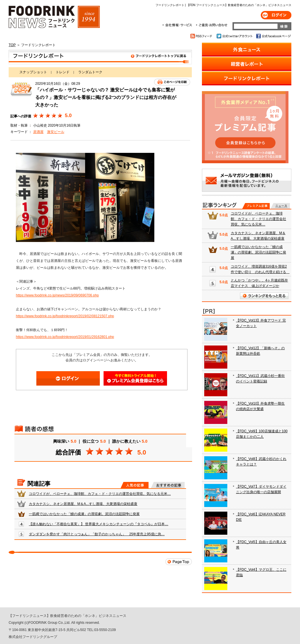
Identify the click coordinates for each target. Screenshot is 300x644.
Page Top (179, 562)
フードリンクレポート (100, 57)
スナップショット (33, 72)
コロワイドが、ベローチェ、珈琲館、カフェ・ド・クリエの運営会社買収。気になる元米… (100, 494)
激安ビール (56, 132)
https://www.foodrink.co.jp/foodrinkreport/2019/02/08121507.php (65, 316)
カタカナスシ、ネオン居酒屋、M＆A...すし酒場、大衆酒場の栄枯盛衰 (83, 504)
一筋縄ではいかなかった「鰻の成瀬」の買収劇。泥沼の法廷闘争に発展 (84, 514)
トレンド (63, 72)
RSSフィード (202, 36)
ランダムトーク (90, 72)
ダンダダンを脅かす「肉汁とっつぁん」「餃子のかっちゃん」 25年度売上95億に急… (97, 534)
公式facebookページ (273, 36)
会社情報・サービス (178, 25)
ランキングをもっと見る (264, 296)
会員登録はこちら (135, 378)
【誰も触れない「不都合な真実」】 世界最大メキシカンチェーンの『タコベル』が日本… (99, 524)
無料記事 (280, 206)
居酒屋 (38, 132)
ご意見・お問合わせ (212, 25)
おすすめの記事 (168, 485)
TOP (12, 45)
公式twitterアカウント (235, 36)
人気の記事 (135, 485)
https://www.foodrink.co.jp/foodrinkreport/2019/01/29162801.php (65, 337)
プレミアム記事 (256, 206)
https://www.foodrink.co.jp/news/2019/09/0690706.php (57, 295)
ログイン (276, 15)
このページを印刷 (172, 82)
